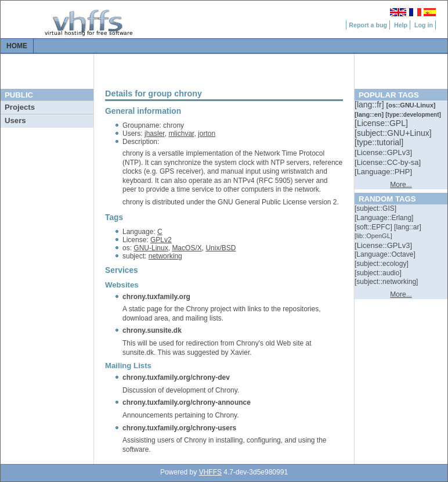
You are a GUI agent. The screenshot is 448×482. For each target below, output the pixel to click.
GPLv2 (161, 240)
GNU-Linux (151, 248)
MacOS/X (187, 248)
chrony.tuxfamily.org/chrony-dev (176, 377)
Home (17, 46)
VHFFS (210, 472)
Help (401, 25)
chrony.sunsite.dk (152, 330)
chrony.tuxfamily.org (156, 297)
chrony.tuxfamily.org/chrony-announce (187, 402)
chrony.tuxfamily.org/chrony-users (179, 428)
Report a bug (368, 25)
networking (165, 256)
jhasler (155, 134)
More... (401, 185)
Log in (424, 25)
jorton (207, 134)
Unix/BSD (221, 248)
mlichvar (181, 134)
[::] (370, 105)
